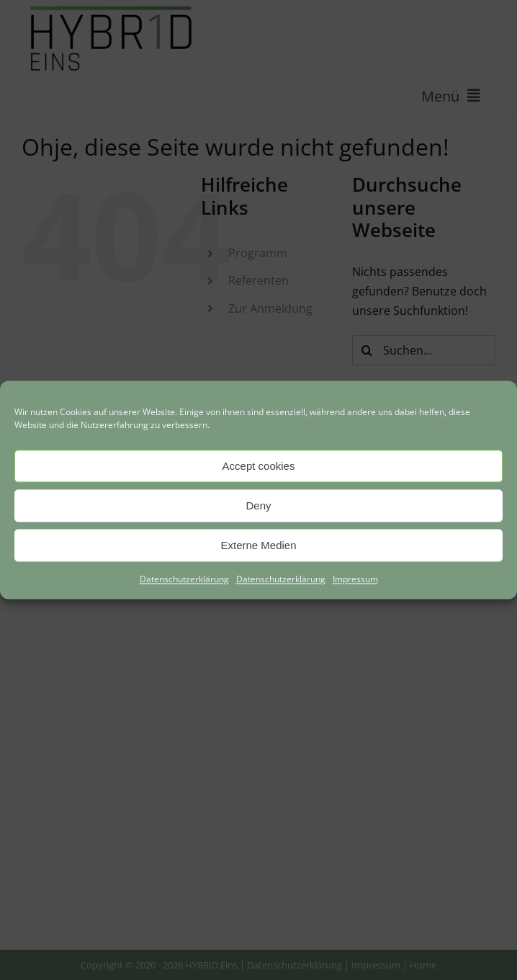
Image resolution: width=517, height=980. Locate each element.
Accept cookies (259, 466)
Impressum (355, 579)
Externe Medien (258, 545)
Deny (258, 505)
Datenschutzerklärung (184, 579)
